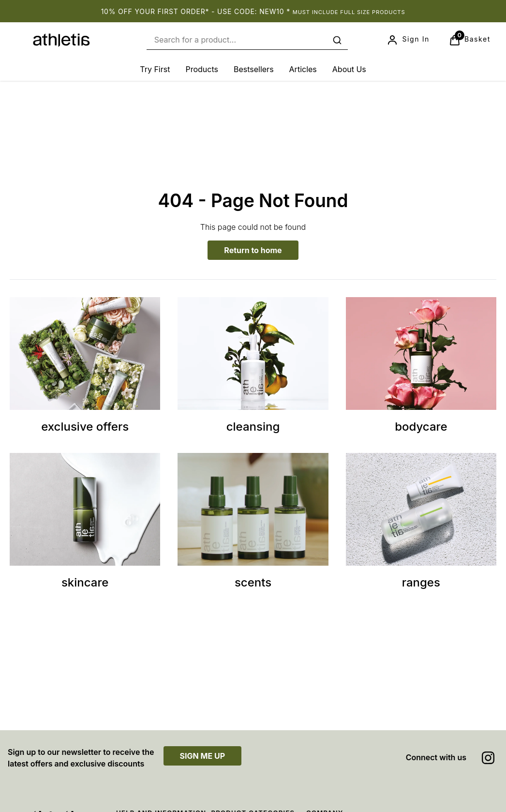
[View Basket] (470, 40)
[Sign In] (408, 40)
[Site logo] (61, 40)
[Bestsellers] (254, 69)
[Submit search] (337, 40)
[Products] (202, 69)
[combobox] (247, 40)
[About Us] (349, 69)
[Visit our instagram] (488, 758)
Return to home (253, 250)
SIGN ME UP (202, 756)
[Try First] (155, 69)
